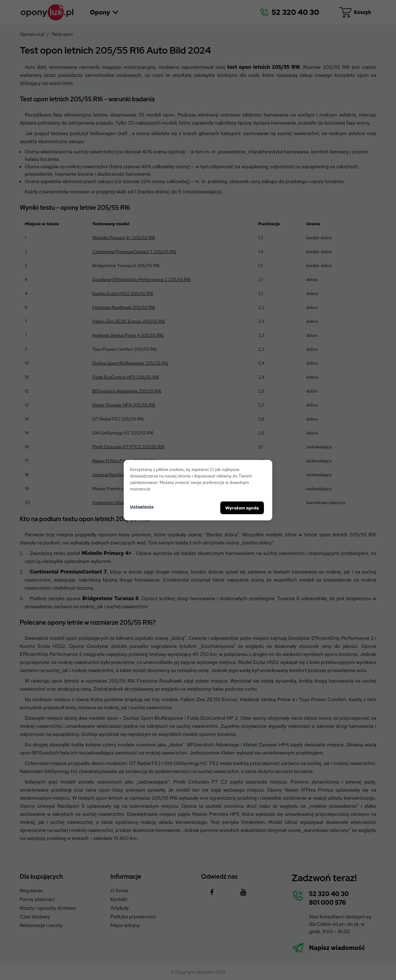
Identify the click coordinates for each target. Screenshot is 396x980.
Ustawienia (142, 507)
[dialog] (198, 490)
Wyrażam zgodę (242, 508)
